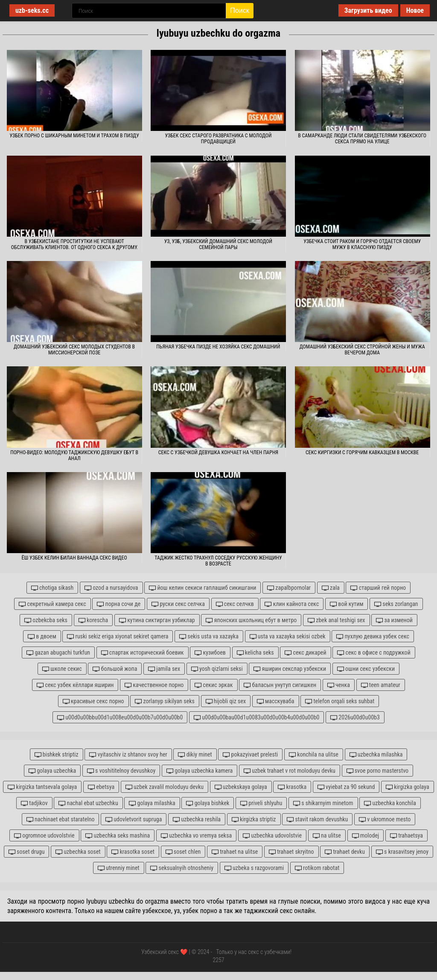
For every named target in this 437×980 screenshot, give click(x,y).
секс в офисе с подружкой (374, 653)
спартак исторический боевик (143, 653)
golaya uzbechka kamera (200, 771)
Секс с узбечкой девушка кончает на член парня (218, 452)
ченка (339, 685)
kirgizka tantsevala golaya (42, 787)
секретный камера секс (52, 604)
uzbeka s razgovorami (254, 868)
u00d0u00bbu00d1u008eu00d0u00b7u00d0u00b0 (120, 718)
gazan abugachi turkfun (58, 653)
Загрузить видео (368, 10)
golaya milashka (152, 803)
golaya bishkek (208, 803)
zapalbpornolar (289, 588)
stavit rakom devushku (317, 819)
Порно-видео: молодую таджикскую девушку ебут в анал (74, 455)
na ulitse (327, 836)
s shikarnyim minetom (323, 803)
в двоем (42, 636)
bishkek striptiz (57, 755)
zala (331, 588)
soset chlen (183, 852)
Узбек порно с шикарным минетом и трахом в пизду (74, 136)
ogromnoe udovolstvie (44, 836)
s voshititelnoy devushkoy (121, 771)
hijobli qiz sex (226, 701)
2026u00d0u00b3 (355, 718)
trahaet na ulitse (235, 852)
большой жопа (115, 669)
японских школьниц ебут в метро (251, 620)
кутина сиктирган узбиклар (157, 620)
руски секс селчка (178, 604)
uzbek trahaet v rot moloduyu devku (290, 771)
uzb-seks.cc (32, 10)
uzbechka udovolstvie (272, 836)
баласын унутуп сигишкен (280, 685)
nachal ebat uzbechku (88, 803)
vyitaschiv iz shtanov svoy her (128, 755)
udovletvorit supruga (134, 819)
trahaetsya (406, 836)
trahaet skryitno (291, 852)
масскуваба (276, 701)
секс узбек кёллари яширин (75, 685)
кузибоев (210, 653)
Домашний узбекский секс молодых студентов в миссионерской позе (74, 350)
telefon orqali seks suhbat (340, 701)
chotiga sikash (52, 588)
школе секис (62, 669)
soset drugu (27, 852)
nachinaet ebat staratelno (61, 819)
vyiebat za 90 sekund (346, 787)
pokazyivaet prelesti (250, 755)
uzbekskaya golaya (241, 787)
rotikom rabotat (317, 868)
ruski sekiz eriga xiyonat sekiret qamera (118, 636)
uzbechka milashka (376, 755)
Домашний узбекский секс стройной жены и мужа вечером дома (362, 350)
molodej (366, 836)
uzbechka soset (78, 852)
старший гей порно (378, 588)
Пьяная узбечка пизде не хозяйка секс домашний (218, 347)
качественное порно (154, 685)
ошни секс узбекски (366, 669)
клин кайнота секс (292, 604)
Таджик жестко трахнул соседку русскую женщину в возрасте (218, 561)
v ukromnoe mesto (385, 819)
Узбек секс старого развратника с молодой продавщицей (218, 139)
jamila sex (164, 669)
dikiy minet (195, 755)
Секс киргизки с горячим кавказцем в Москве (362, 452)
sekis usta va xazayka (209, 636)
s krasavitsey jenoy (402, 852)
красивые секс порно (93, 701)
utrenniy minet (119, 868)
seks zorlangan (396, 604)
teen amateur (381, 685)
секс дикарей (305, 653)
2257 (218, 960)
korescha (93, 620)
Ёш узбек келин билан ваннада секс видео (74, 558)
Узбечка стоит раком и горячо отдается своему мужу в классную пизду (362, 244)
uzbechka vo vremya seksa (196, 836)
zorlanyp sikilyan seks (165, 701)
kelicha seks (255, 653)
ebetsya (101, 787)
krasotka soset (133, 852)
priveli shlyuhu (261, 803)
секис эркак (214, 685)
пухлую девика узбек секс (373, 636)
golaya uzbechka (52, 771)
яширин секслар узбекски (290, 669)
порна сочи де (119, 604)
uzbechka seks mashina (118, 836)
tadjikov (34, 803)
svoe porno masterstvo (378, 771)
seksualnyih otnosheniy (182, 868)
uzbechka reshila (197, 819)
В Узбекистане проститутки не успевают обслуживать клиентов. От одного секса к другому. (74, 244)
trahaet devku (345, 852)
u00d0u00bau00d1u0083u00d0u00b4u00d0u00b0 (256, 718)
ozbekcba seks (46, 620)
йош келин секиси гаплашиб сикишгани (202, 588)
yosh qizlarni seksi (217, 669)
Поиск (239, 10)
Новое (415, 10)
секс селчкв (235, 604)
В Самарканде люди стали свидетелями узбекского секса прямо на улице (362, 139)
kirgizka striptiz (254, 819)
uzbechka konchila (390, 803)
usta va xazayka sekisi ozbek (288, 636)
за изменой (394, 620)
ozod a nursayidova (111, 588)
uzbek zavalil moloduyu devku (165, 787)
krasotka (292, 787)
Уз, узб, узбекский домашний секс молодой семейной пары (218, 244)
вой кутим (347, 604)
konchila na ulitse (314, 755)
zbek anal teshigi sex (336, 620)
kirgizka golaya (408, 787)
